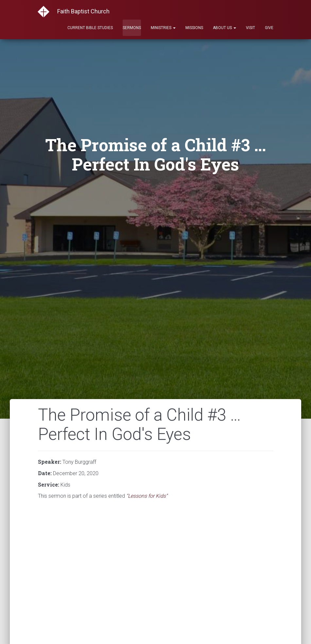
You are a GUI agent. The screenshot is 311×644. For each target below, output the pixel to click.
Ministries (163, 28)
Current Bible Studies (90, 28)
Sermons (132, 28)
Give (269, 28)
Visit (251, 28)
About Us (225, 28)
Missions (194, 28)
